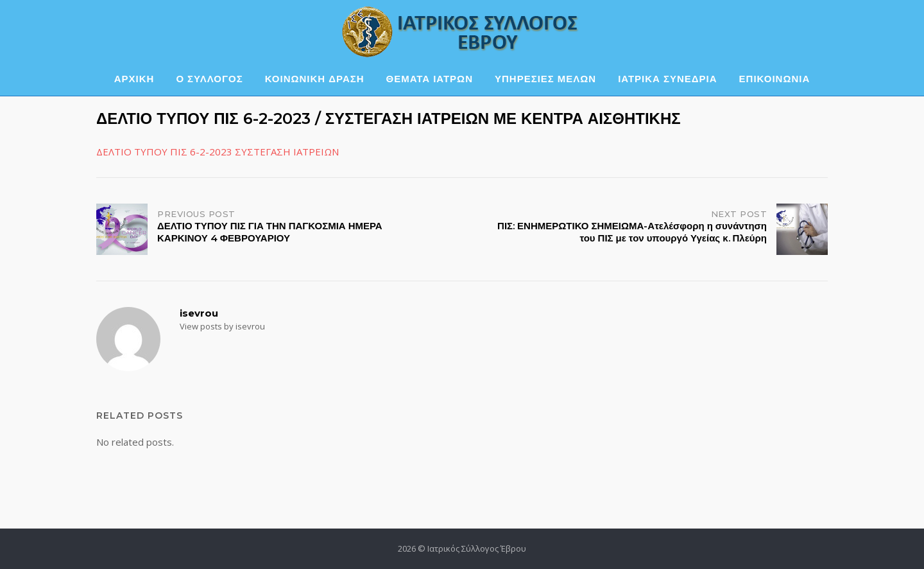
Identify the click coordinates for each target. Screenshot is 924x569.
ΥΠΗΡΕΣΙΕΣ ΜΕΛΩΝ (545, 79)
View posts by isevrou (222, 326)
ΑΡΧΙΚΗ (134, 79)
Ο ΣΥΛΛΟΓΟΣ (209, 79)
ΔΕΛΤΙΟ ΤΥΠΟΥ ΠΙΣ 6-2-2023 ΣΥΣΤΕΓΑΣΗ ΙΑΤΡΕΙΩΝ (218, 152)
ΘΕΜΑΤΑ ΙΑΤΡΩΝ (430, 79)
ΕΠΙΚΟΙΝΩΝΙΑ (775, 79)
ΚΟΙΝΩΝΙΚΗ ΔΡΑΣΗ (315, 79)
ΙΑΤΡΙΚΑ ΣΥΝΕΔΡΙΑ (667, 79)
